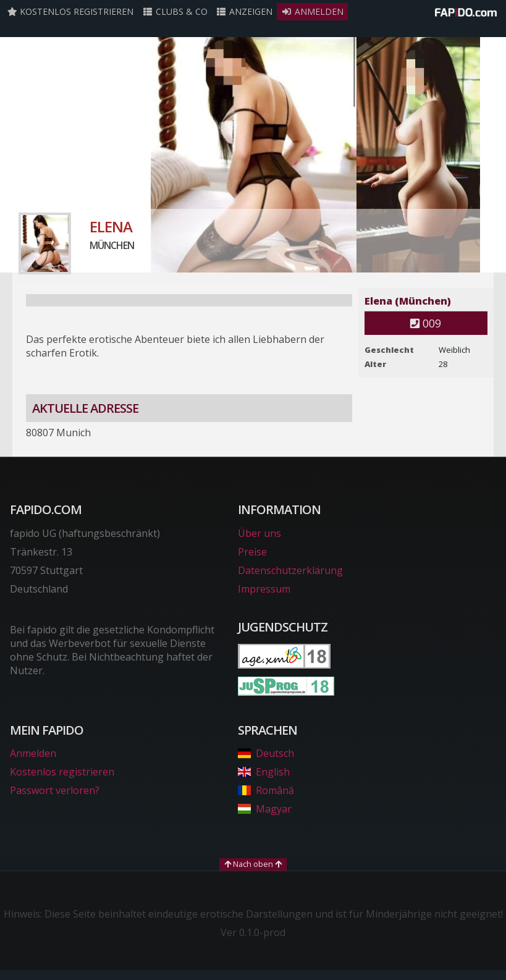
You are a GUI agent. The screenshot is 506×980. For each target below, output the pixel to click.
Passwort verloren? (55, 790)
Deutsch (266, 753)
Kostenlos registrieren (70, 11)
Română (266, 790)
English (264, 772)
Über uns (259, 533)
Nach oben (253, 864)
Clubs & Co (175, 11)
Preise (252, 552)
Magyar (265, 809)
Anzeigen (245, 11)
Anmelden (312, 11)
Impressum (264, 589)
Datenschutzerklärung (290, 570)
